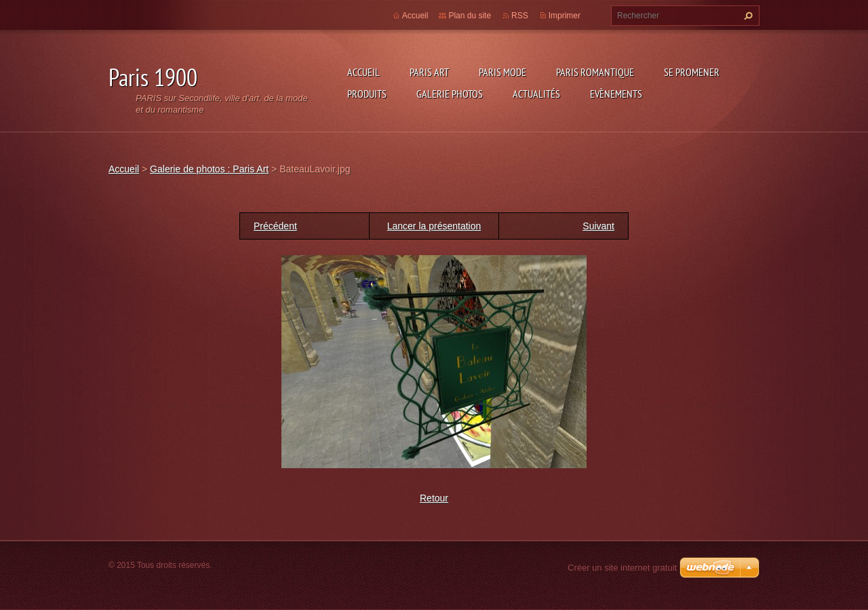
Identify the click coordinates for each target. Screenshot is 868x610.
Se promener (692, 72)
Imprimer (565, 16)
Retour (434, 498)
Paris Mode (502, 72)
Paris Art (429, 72)
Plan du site (470, 16)
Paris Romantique (595, 72)
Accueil (363, 72)
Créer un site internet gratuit (622, 568)
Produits (367, 94)
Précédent (275, 226)
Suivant (598, 226)
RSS (520, 16)
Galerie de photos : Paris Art (209, 169)
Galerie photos (450, 94)
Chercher (747, 16)
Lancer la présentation (434, 226)
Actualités (536, 94)
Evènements (616, 94)
